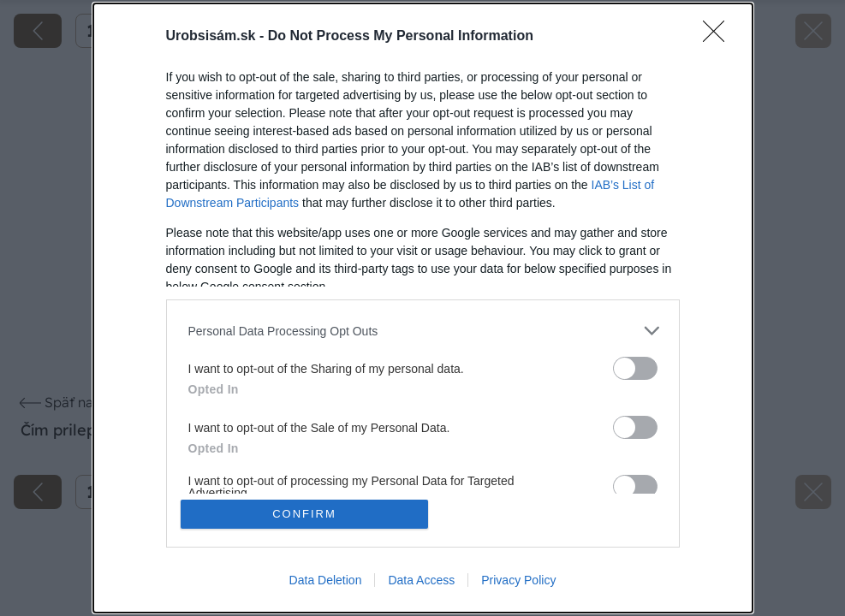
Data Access (421, 580)
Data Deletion (326, 580)
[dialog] (423, 308)
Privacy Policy (518, 580)
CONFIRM (304, 514)
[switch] (635, 368)
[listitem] (423, 331)
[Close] (719, 37)
